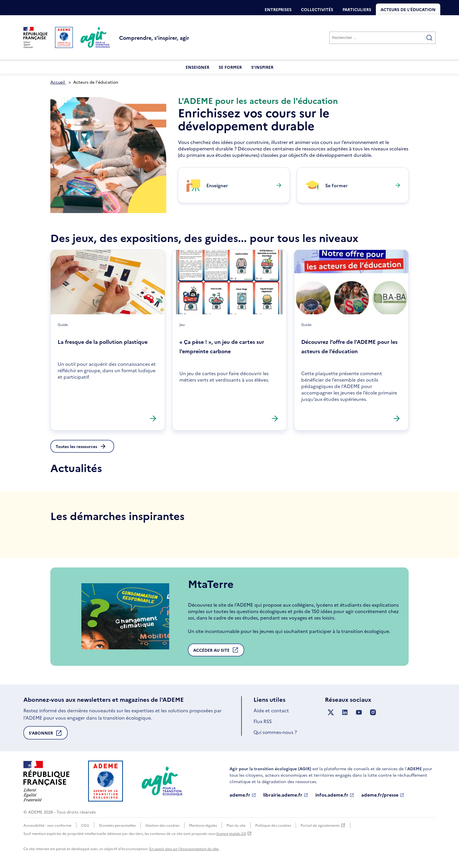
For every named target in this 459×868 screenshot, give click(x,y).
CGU (85, 825)
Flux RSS (263, 721)
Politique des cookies (273, 825)
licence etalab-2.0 (234, 833)
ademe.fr (243, 795)
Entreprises (278, 9)
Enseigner (197, 67)
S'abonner (46, 735)
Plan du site (236, 825)
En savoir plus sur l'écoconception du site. (184, 849)
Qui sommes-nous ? (275, 732)
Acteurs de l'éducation (408, 9)
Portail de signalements (323, 825)
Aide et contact (271, 710)
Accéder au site (216, 651)
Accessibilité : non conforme (47, 825)
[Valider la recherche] (429, 38)
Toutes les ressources (76, 446)
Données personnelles (117, 825)
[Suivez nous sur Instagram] (373, 712)
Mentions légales (203, 825)
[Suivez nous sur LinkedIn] (345, 712)
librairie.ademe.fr (286, 795)
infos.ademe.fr (335, 795)
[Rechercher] (382, 38)
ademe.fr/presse (383, 795)
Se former (230, 67)
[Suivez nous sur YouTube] (359, 712)
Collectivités (317, 9)
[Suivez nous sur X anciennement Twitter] (331, 712)
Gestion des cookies (162, 825)
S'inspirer (262, 67)
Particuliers (357, 9)
